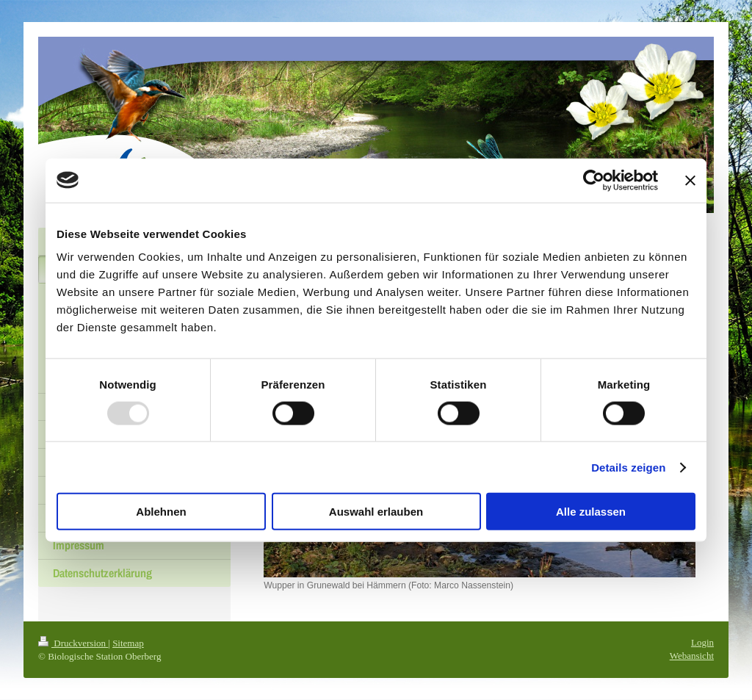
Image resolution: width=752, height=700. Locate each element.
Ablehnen (161, 512)
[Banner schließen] (690, 180)
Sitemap (128, 643)
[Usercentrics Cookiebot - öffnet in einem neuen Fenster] (594, 180)
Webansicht (692, 656)
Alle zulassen (591, 512)
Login (702, 642)
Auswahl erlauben (376, 512)
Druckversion (73, 643)
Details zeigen (628, 467)
